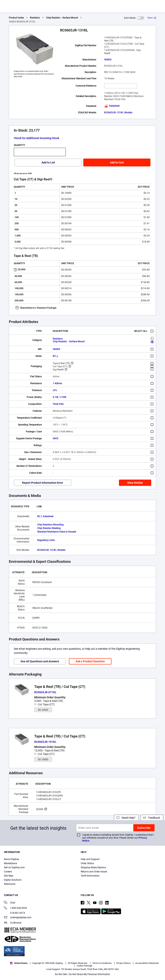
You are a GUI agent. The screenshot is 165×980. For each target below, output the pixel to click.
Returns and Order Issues (94, 872)
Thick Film (58, 404)
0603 (56, 438)
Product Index (16, 18)
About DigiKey (12, 859)
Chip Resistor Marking (49, 528)
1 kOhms (57, 383)
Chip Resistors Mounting (50, 525)
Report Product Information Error (43, 483)
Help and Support (90, 859)
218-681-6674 (14, 913)
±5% (55, 390)
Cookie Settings (85, 966)
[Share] (152, 18)
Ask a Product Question (90, 661)
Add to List (48, 162)
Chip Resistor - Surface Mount (62, 18)
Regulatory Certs (46, 540)
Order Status (87, 863)
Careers (8, 872)
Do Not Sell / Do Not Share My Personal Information (82, 974)
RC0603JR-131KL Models (118, 113)
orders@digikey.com (18, 918)
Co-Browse (13, 923)
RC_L (56, 356)
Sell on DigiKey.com (14, 867)
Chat (10, 903)
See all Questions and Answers (40, 661)
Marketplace (10, 863)
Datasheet (112, 106)
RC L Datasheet (45, 516)
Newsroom (10, 884)
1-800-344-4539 (15, 908)
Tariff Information (90, 876)
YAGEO (108, 60)
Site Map (9, 876)
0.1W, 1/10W (60, 397)
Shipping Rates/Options (93, 867)
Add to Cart (117, 162)
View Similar (135, 483)
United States (19, 963)
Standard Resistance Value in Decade (57, 532)
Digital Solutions (13, 880)
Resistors (35, 18)
